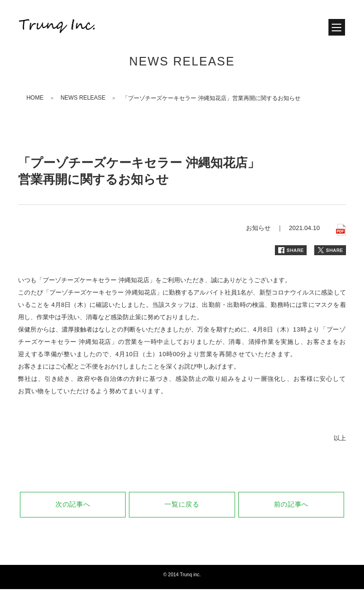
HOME (35, 98)
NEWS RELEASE (83, 98)
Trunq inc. (190, 575)
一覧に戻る (182, 504)
